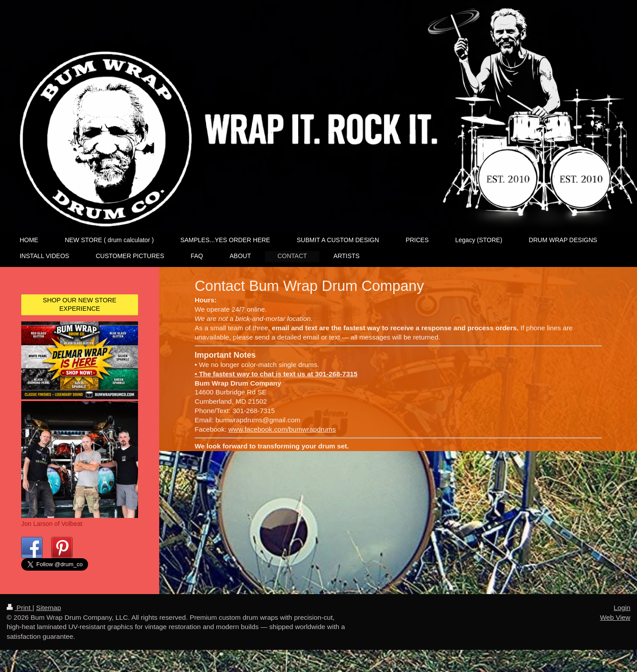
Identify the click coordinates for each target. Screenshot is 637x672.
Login (622, 616)
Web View (615, 626)
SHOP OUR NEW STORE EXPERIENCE (80, 304)
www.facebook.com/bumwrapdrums (282, 429)
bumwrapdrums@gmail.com (258, 420)
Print (19, 616)
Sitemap (48, 616)
